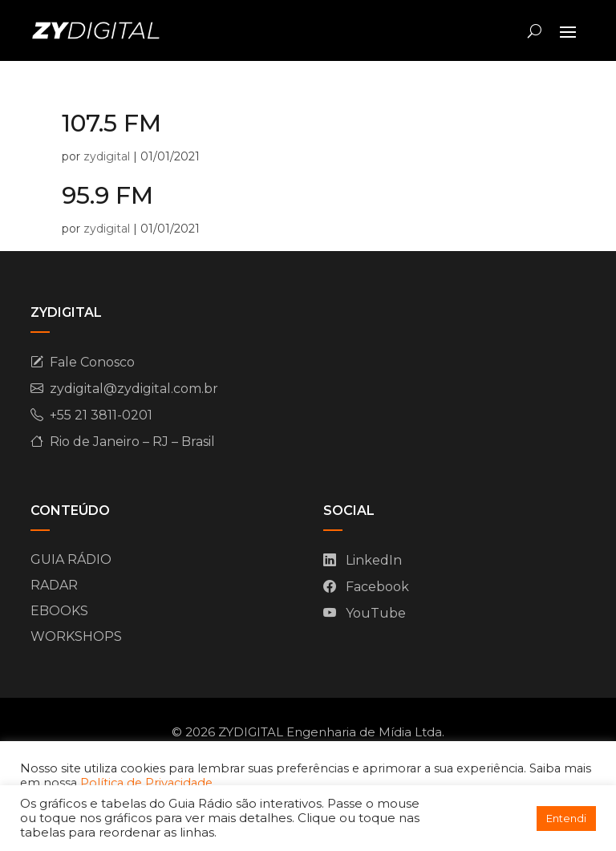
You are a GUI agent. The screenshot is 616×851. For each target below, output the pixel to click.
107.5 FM (111, 123)
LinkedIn (374, 560)
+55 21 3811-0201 (101, 415)
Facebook (377, 587)
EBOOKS (59, 611)
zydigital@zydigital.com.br (134, 389)
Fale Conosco (92, 362)
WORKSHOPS (76, 636)
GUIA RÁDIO (71, 559)
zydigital (107, 156)
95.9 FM (107, 195)
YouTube (376, 613)
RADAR (54, 585)
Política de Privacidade (146, 783)
